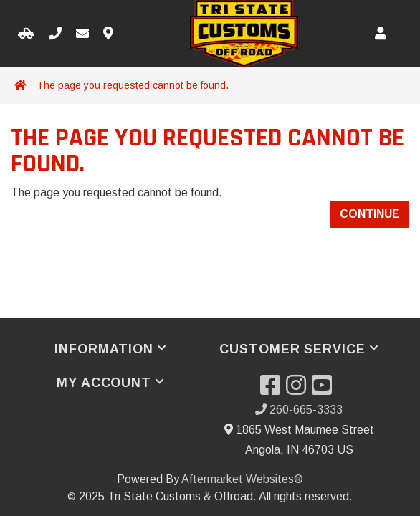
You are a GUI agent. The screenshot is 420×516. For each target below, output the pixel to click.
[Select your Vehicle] (26, 34)
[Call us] (55, 34)
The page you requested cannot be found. (133, 85)
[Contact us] (108, 34)
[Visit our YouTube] (325, 390)
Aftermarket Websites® (242, 479)
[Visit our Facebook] (273, 390)
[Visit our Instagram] (299, 390)
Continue (370, 214)
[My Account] (381, 34)
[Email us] (82, 34)
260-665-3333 (299, 410)
